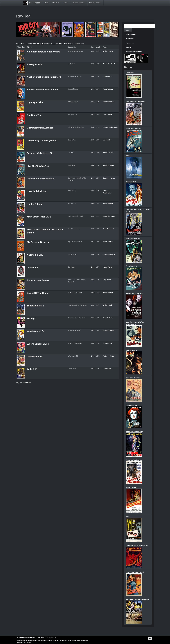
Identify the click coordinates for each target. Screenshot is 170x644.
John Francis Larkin (110, 127)
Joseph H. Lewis (109, 178)
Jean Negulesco (109, 254)
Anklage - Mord (35, 64)
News (47, 3)
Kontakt (128, 47)
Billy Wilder (107, 280)
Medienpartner (131, 34)
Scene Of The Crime (38, 293)
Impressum (130, 43)
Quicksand (33, 268)
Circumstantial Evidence (40, 128)
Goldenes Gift (131, 182)
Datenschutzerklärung (134, 52)
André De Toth (108, 153)
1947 (93, 64)
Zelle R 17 (32, 369)
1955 (93, 51)
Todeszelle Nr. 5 (35, 306)
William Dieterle (109, 331)
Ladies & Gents (96, 3)
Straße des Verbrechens (134, 431)
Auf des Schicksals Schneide (43, 90)
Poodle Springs (131, 350)
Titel (29, 47)
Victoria (129, 156)
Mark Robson (108, 89)
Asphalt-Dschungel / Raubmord (44, 77)
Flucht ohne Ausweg (38, 166)
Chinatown (130, 72)
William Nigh (108, 305)
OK (150, 639)
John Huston (108, 76)
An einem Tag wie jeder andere (44, 52)
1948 (93, 165)
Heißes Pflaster (35, 204)
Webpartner (130, 39)
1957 (93, 102)
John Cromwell (109, 229)
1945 (93, 127)
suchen (128, 30)
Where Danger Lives (38, 344)
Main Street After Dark (39, 217)
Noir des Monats (79, 3)
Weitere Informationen (24, 642)
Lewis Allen (107, 140)
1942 (93, 115)
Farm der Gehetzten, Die (40, 153)
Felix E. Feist (108, 318)
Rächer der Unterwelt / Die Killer (137, 599)
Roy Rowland (108, 203)
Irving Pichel (108, 267)
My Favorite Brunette (38, 242)
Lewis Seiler (107, 115)
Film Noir (56, 3)
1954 (93, 203)
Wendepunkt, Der (36, 331)
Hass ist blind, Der (37, 191)
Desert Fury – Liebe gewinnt (42, 140)
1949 (93, 292)
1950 (93, 76)
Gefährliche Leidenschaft (40, 179)
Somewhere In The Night (135, 293)
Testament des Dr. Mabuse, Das (137, 546)
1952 (93, 331)
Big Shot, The (34, 115)
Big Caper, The (35, 102)
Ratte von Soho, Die (133, 239)
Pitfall (128, 517)
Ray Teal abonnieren (24, 383)
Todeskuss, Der (131, 266)
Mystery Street (131, 487)
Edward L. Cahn (109, 216)
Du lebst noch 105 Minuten (135, 102)
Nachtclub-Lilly (35, 255)
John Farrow (108, 343)
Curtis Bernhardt (109, 64)
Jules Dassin (108, 369)
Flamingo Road (131, 405)
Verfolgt (31, 318)
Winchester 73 (35, 356)
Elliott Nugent (108, 242)
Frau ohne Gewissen (133, 378)
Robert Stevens (109, 102)
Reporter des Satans (38, 280)
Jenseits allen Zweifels (134, 460)
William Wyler (108, 51)
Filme (66, 3)
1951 (93, 280)
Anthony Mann (108, 165)
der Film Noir (35, 3)
